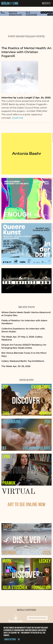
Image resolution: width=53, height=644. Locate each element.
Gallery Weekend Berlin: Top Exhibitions (23, 361)
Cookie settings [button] (10, 639)
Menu (46, 4)
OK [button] (19, 639)
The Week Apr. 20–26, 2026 (16, 366)
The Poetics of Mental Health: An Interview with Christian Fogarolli (26, 52)
